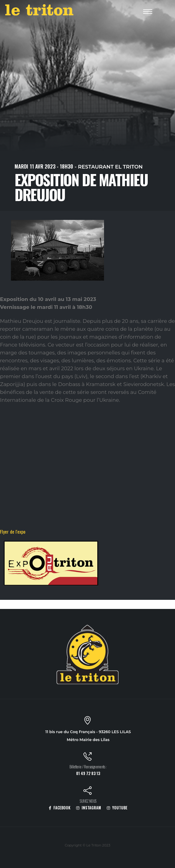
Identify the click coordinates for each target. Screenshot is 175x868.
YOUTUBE (117, 808)
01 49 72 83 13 (88, 773)
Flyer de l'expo (13, 531)
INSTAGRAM (89, 808)
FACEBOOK (60, 808)
